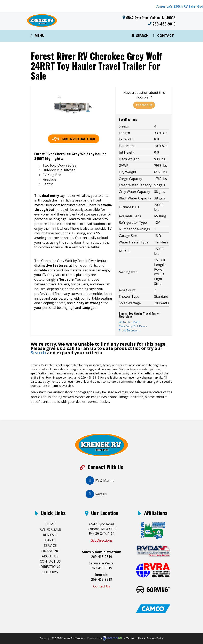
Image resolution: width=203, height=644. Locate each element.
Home (50, 524)
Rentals (50, 535)
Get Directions (101, 540)
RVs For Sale (50, 529)
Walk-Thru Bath (129, 322)
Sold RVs (50, 572)
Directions (50, 567)
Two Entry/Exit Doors (133, 326)
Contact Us (144, 105)
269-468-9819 (162, 24)
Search (140, 36)
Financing (50, 551)
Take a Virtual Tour (74, 139)
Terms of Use (135, 638)
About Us (50, 556)
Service (50, 546)
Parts (50, 540)
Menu (38, 36)
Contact (163, 36)
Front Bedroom (129, 330)
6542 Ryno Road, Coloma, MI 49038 (151, 18)
